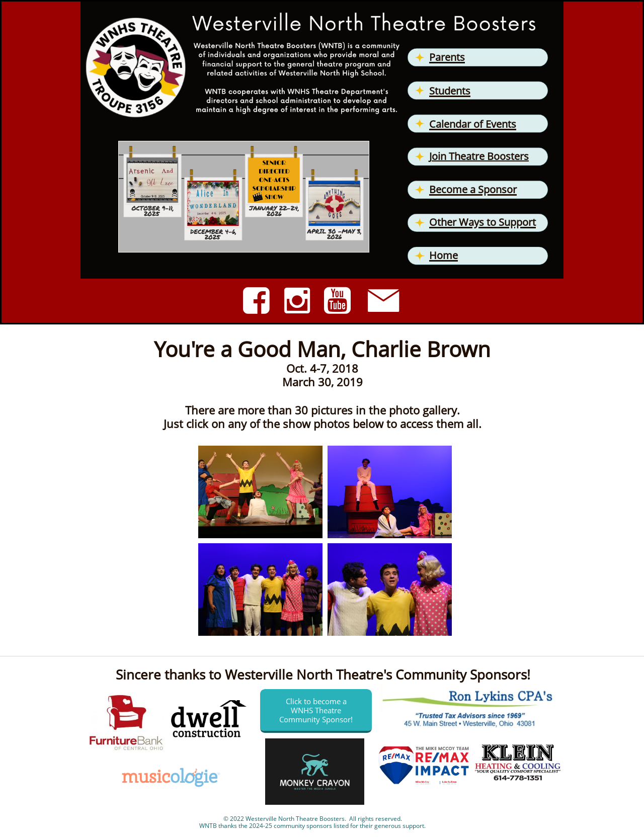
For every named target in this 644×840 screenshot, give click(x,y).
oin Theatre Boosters (480, 156)
